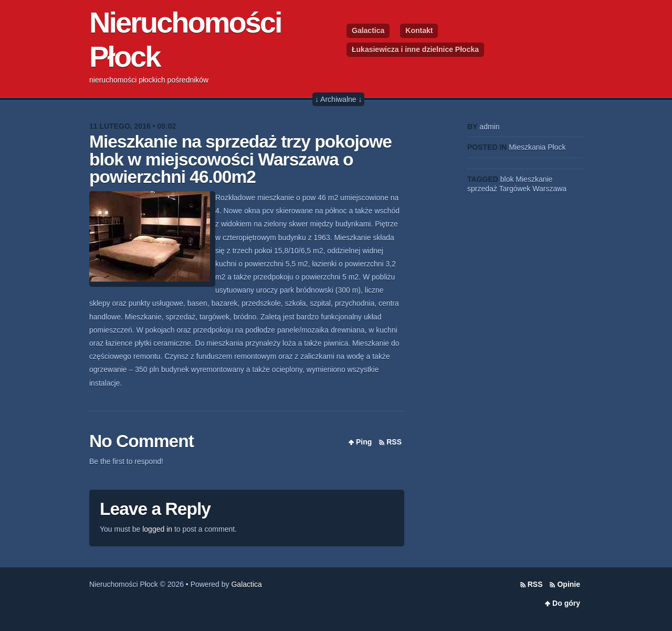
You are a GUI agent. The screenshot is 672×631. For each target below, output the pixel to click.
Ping (364, 442)
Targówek (514, 189)
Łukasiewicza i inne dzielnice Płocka (415, 49)
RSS (394, 442)
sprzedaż (482, 189)
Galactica (368, 30)
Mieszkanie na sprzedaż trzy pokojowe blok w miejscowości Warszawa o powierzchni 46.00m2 (240, 159)
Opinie (569, 584)
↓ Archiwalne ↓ (338, 99)
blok (507, 179)
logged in (157, 529)
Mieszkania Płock (537, 147)
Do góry (566, 603)
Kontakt (419, 30)
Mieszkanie (534, 179)
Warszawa (549, 189)
